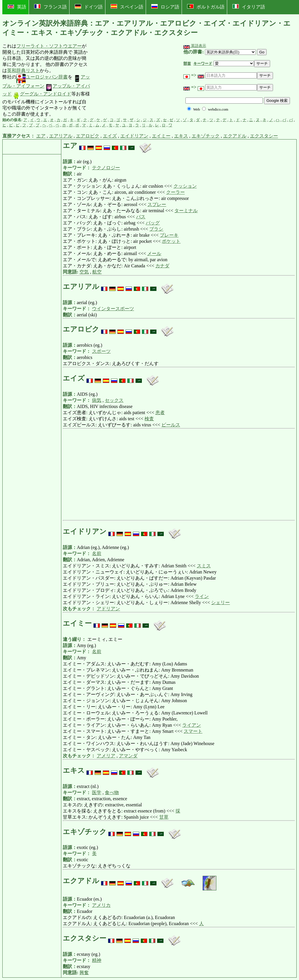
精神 (97, 960)
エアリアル (61, 136)
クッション (185, 186)
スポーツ (101, 351)
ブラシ (156, 229)
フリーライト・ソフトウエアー (49, 46)
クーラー (175, 192)
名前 (97, 553)
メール (154, 253)
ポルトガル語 (206, 7)
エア (41, 136)
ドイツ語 (89, 7)
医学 (97, 792)
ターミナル (186, 211)
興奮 (84, 973)
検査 (149, 419)
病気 (97, 400)
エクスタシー (264, 136)
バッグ (153, 223)
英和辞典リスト (23, 70)
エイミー (161, 136)
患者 (160, 413)
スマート (193, 731)
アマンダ (128, 756)
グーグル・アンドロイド (42, 94)
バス (141, 217)
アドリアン (108, 609)
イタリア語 (249, 7)
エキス (181, 136)
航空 (97, 272)
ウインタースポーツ (113, 309)
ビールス (171, 425)
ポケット (171, 241)
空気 (84, 272)
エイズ (110, 136)
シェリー (220, 603)
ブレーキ (169, 235)
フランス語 (51, 7)
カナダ (162, 266)
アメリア (106, 756)
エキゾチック (206, 136)
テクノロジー (106, 168)
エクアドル (235, 136)
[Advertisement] (134, 80)
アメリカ (101, 905)
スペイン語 (127, 7)
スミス (204, 566)
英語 (17, 7)
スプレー (157, 204)
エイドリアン (134, 136)
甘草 (164, 817)
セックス (114, 400)
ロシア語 (165, 7)
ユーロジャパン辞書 (42, 77)
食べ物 (112, 792)
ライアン (192, 725)
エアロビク (88, 136)
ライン (202, 596)
